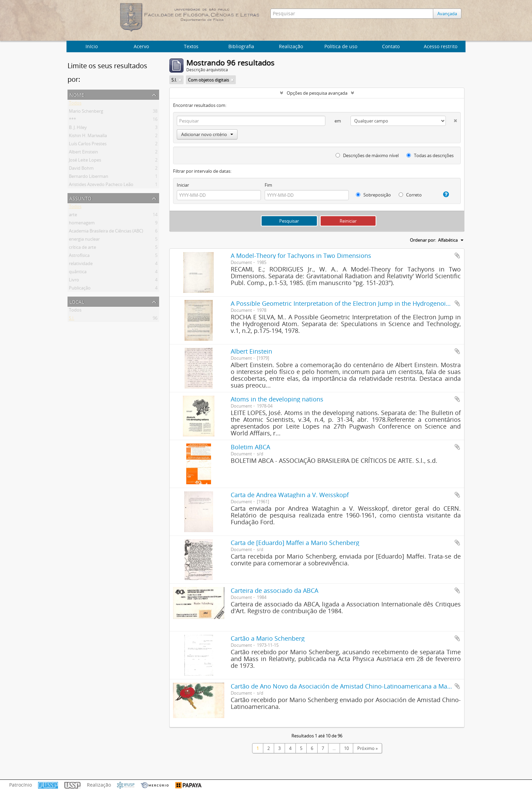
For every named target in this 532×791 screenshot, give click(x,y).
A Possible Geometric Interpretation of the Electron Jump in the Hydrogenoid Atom (349, 303)
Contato (391, 46)
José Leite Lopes (85, 161)
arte (73, 216)
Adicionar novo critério (207, 134)
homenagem (82, 224)
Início (92, 46)
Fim (268, 185)
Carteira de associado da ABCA (274, 590)
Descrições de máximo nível (367, 155)
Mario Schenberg (86, 112)
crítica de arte (82, 248)
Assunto (81, 198)
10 (346, 748)
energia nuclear (84, 240)
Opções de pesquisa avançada (317, 93)
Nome (77, 94)
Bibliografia (241, 46)
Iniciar (183, 185)
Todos (75, 104)
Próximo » (367, 748)
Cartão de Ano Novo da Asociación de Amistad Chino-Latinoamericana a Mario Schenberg (359, 686)
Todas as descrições (430, 155)
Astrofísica (79, 257)
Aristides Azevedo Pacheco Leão (101, 186)
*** (72, 120)
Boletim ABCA (250, 447)
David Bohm (81, 169)
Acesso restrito (441, 46)
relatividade (81, 265)
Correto (410, 195)
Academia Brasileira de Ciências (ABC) (106, 232)
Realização (291, 46)
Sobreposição (373, 195)
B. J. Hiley (78, 129)
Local (77, 301)
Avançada (447, 14)
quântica (78, 273)
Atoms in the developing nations (277, 399)
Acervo (141, 46)
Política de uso (341, 46)
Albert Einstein (83, 153)
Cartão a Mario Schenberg (268, 638)
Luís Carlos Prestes (88, 145)
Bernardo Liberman (89, 177)
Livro (74, 281)
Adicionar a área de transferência (457, 256)
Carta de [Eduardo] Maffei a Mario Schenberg (295, 543)
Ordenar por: (423, 240)
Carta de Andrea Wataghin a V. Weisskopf (290, 495)
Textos (191, 46)
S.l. (72, 319)
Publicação (80, 289)
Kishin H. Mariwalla (88, 137)
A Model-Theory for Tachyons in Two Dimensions (301, 256)
